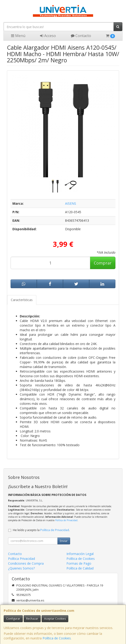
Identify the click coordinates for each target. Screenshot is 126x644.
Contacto (81, 36)
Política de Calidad (80, 568)
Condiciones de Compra (26, 563)
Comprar (103, 263)
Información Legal (80, 554)
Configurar (13, 619)
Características (22, 300)
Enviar (64, 541)
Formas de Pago (79, 563)
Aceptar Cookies (55, 619)
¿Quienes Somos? (21, 568)
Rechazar (32, 619)
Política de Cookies (57, 638)
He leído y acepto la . (41, 530)
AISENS (71, 203)
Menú (18, 36)
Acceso (48, 36)
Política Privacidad (21, 559)
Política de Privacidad (66, 520)
